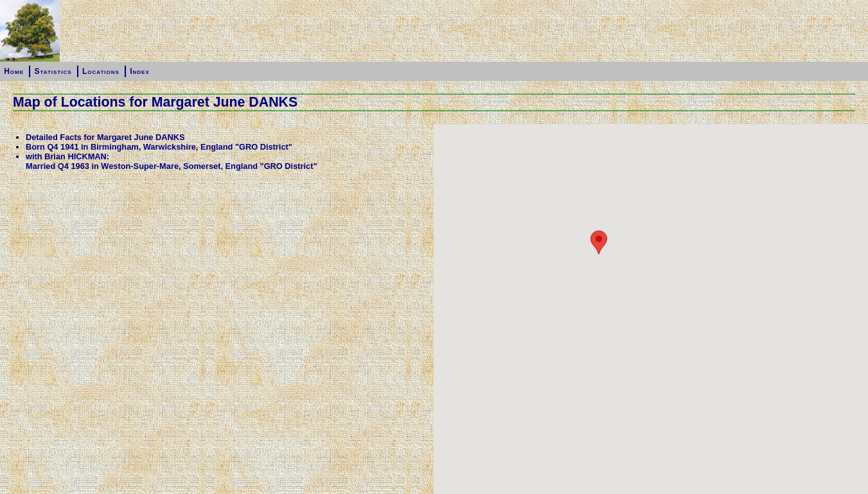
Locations (101, 71)
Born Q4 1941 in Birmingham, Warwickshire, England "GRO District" (159, 147)
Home (14, 71)
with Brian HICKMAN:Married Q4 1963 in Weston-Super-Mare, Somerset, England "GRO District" (172, 161)
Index (140, 71)
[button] (599, 399)
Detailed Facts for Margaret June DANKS (105, 137)
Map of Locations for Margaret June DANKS (155, 102)
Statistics (53, 71)
